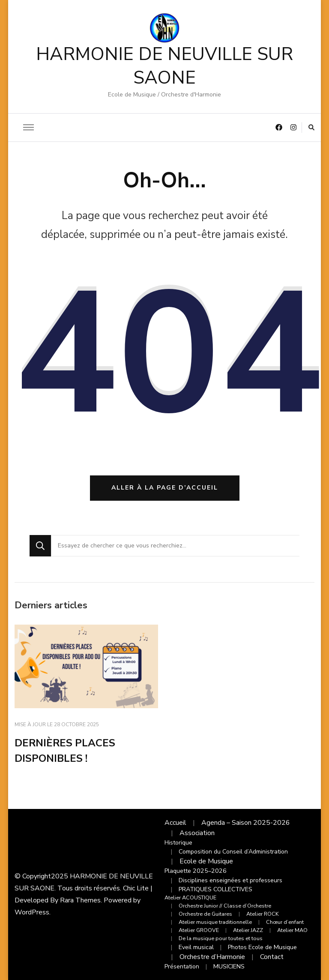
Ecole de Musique (206, 861)
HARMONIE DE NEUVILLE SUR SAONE (164, 66)
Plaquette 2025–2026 (196, 871)
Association (197, 833)
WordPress (32, 912)
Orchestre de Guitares (205, 914)
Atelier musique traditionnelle (215, 922)
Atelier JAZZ (248, 930)
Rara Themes (80, 900)
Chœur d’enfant (285, 922)
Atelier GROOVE (199, 930)
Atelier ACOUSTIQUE (190, 897)
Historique (178, 843)
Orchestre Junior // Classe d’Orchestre (225, 906)
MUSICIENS (229, 966)
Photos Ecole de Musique (262, 947)
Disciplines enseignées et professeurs (230, 880)
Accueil (175, 823)
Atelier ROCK (263, 914)
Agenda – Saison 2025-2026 (246, 823)
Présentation (182, 966)
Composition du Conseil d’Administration (233, 852)
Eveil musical (196, 947)
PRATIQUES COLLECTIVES (215, 889)
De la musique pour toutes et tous (221, 938)
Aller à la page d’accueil (165, 488)
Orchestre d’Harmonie (212, 957)
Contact (272, 957)
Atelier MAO (292, 930)
